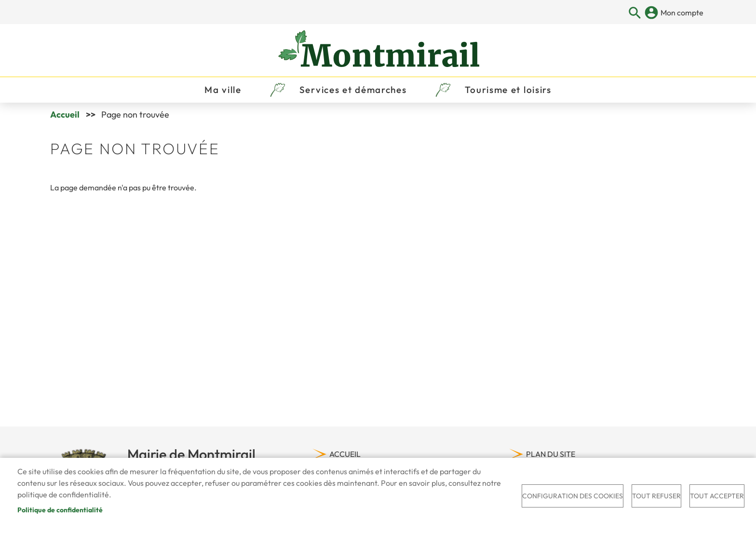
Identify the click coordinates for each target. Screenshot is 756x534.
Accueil (65, 114)
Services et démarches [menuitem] (353, 90)
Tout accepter (717, 496)
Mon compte (682, 13)
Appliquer (635, 13)
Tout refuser (656, 496)
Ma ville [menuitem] (223, 90)
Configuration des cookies (573, 496)
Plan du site (551, 454)
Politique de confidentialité (60, 510)
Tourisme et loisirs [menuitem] (508, 90)
